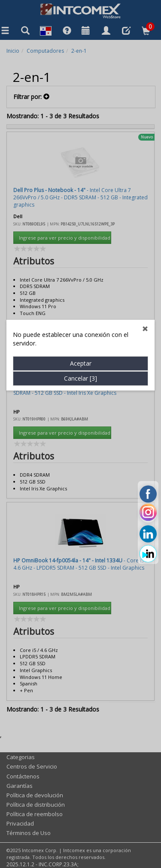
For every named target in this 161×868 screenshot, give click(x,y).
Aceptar (81, 284)
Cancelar (80, 299)
